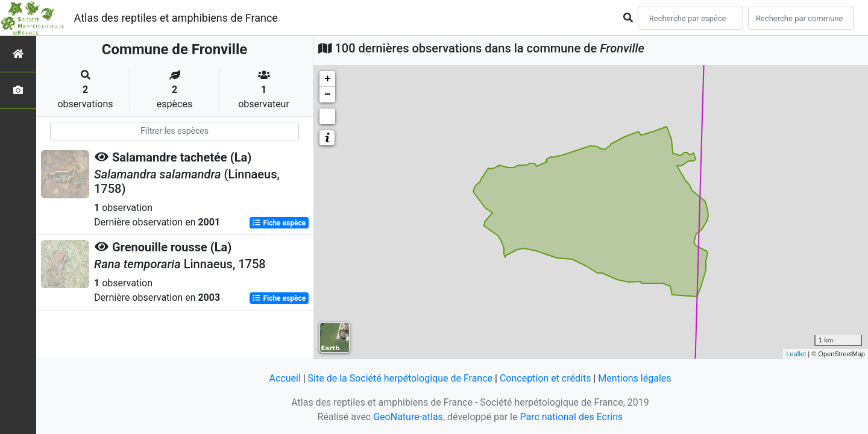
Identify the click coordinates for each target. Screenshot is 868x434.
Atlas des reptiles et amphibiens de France (176, 18)
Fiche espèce (279, 223)
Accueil (285, 378)
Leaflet (796, 354)
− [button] (328, 95)
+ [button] (328, 79)
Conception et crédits (546, 378)
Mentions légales (634, 378)
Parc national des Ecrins (571, 417)
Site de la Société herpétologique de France (400, 378)
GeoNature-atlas (408, 417)
